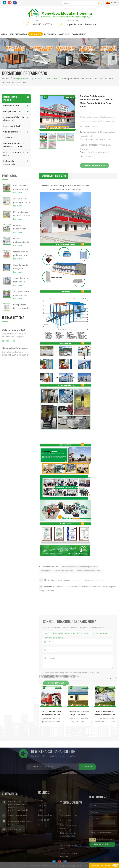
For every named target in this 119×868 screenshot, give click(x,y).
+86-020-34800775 (42, 24)
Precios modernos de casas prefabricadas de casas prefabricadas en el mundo (105, 713)
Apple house (9, 138)
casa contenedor (11, 106)
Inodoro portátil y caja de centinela (14, 119)
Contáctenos (79, 34)
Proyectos (50, 34)
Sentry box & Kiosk (12, 126)
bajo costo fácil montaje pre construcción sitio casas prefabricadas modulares (51, 713)
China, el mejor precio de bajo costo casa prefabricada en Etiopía (78, 713)
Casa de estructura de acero (14, 154)
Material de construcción (9, 163)
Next (116, 678)
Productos (36, 34)
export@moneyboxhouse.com (81, 24)
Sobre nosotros (18, 34)
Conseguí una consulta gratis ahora (105, 866)
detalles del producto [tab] (54, 176)
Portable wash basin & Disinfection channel (14, 145)
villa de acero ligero (12, 132)
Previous (111, 678)
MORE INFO (64, 34)
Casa (4, 34)
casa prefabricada (12, 111)
